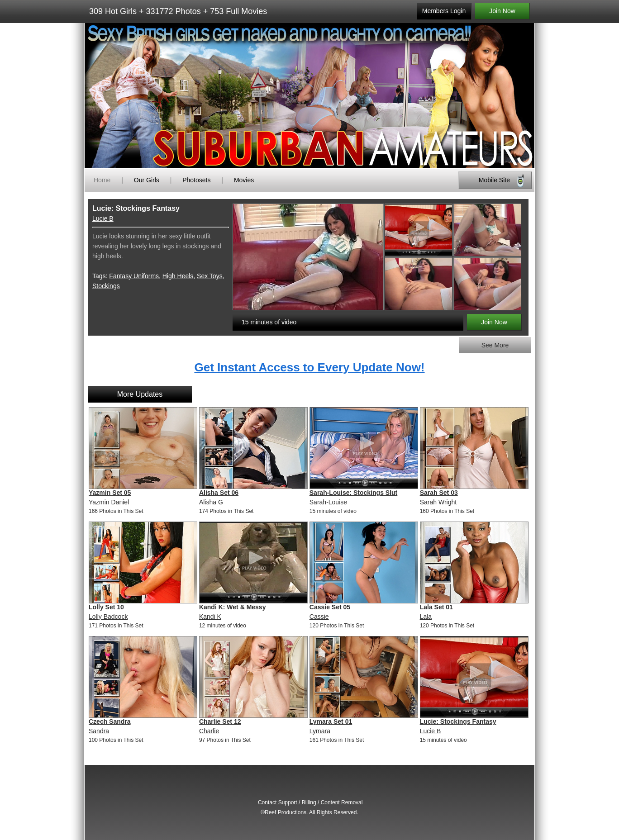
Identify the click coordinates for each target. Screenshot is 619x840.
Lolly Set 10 (106, 607)
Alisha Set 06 (219, 493)
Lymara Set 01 (331, 721)
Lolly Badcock (108, 617)
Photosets (196, 180)
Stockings (106, 286)
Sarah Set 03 (439, 493)
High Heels (178, 276)
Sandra (99, 731)
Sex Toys (210, 276)
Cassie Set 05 (330, 607)
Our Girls (147, 180)
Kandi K (210, 617)
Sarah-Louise (328, 502)
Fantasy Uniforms (134, 276)
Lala (426, 617)
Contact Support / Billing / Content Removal (310, 802)
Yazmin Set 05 (110, 493)
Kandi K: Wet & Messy (233, 607)
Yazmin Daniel (109, 502)
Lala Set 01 (436, 607)
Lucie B (103, 218)
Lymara (320, 731)
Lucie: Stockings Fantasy (458, 721)
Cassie (319, 617)
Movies (244, 180)
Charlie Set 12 (220, 721)
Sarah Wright (438, 502)
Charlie (209, 731)
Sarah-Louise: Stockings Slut (353, 493)
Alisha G (211, 502)
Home (102, 180)
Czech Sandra (110, 721)
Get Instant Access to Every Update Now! (309, 367)
